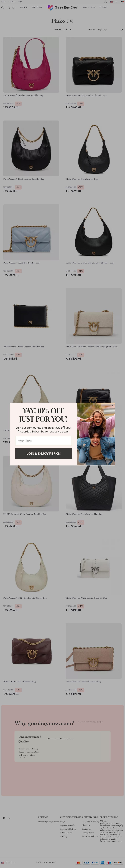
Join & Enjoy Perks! (44, 454)
